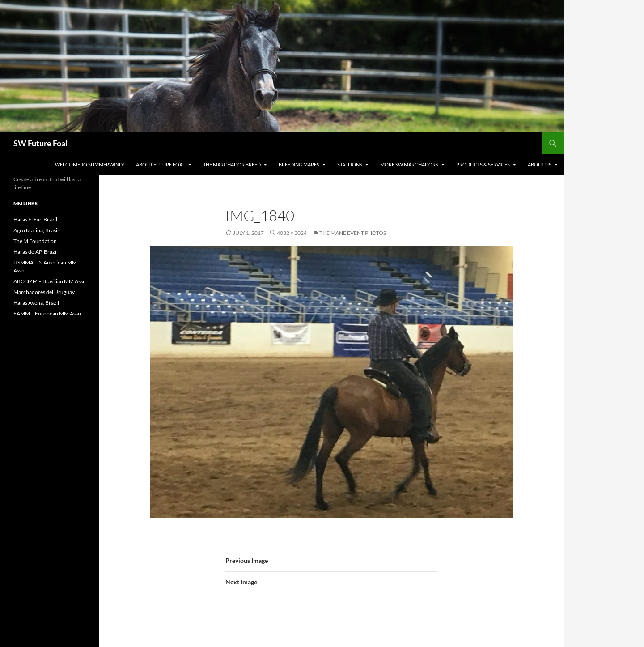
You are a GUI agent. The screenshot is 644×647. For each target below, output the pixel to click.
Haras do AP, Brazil (36, 252)
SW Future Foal (40, 143)
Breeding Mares (299, 164)
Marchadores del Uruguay (44, 292)
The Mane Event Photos (353, 233)
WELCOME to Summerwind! (90, 164)
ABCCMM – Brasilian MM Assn (50, 281)
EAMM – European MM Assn (47, 313)
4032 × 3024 (292, 233)
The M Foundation (35, 241)
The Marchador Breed (232, 164)
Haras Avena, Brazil (36, 303)
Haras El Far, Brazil (35, 219)
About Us (540, 164)
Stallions (350, 164)
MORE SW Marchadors (409, 164)
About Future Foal (161, 164)
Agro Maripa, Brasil (36, 230)
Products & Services (483, 164)
